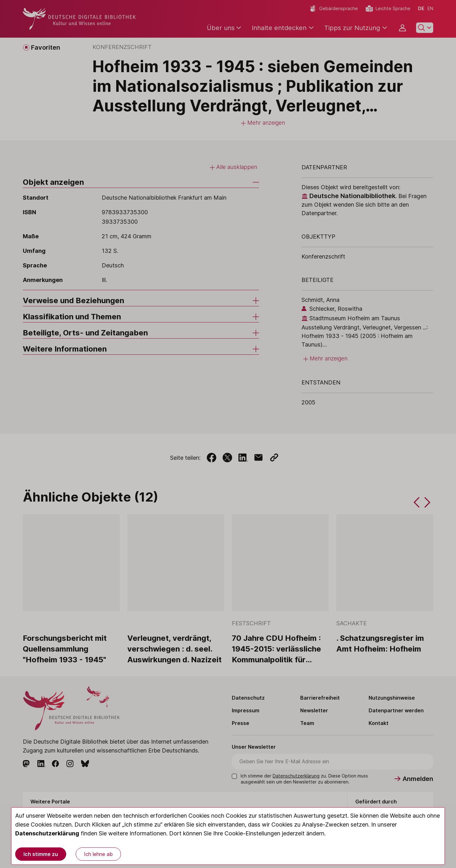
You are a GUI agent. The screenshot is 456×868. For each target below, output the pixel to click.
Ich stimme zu (41, 854)
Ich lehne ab (98, 854)
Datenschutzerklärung (47, 833)
